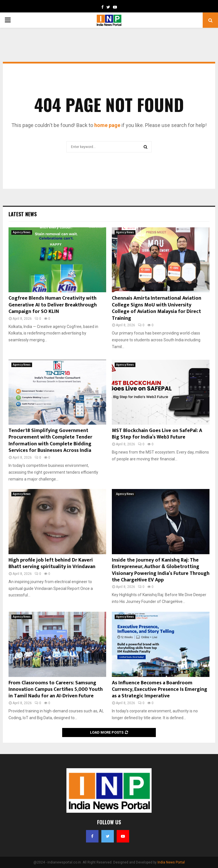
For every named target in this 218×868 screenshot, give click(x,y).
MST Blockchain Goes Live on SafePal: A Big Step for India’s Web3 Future (157, 434)
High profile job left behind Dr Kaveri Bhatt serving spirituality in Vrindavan (52, 563)
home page (107, 125)
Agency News (22, 232)
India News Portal (171, 862)
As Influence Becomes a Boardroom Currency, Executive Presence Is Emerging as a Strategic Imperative (160, 690)
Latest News (23, 214)
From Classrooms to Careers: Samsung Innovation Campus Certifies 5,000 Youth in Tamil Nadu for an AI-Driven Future (56, 690)
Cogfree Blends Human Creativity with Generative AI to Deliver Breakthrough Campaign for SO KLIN (53, 305)
